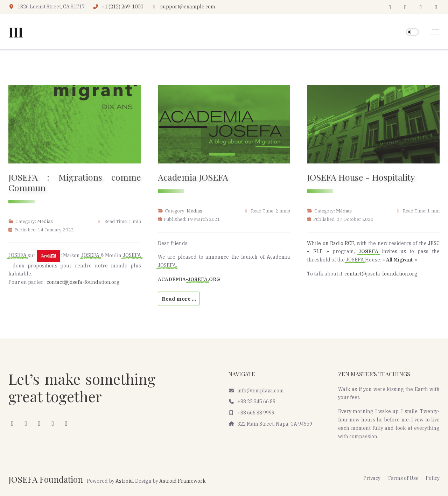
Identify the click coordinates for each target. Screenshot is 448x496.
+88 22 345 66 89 (252, 401)
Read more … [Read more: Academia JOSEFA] (179, 299)
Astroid (124, 481)
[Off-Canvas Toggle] (434, 32)
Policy (433, 478)
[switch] (412, 32)
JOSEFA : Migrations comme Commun (75, 182)
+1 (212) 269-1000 (122, 7)
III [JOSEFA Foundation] (16, 32)
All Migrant (400, 260)
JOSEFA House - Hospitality (361, 177)
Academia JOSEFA (193, 177)
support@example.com (188, 7)
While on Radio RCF (330, 243)
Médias (45, 221)
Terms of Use (403, 478)
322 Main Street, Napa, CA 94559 (270, 424)
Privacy (372, 478)
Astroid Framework (183, 481)
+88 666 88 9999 (251, 413)
